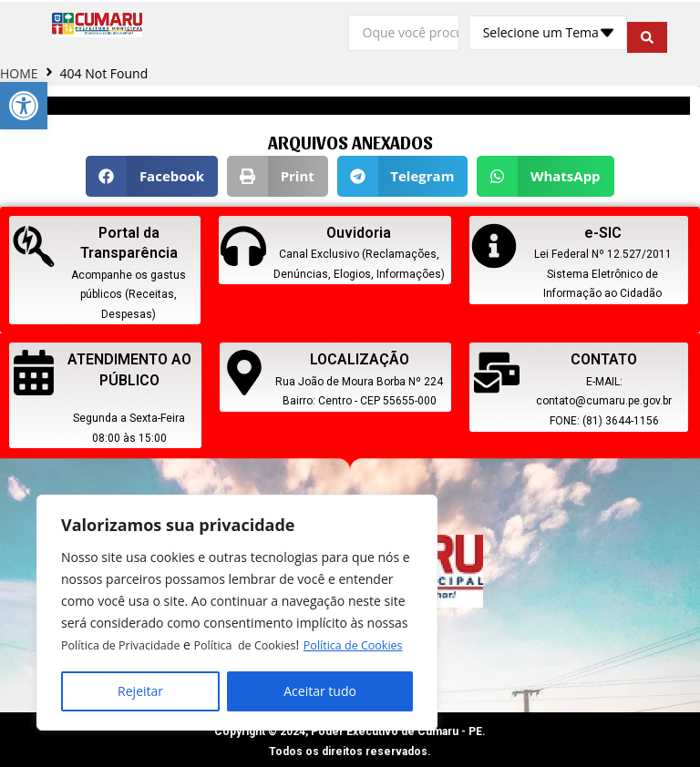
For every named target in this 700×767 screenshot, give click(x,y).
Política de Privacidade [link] (128, 624)
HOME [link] (19, 70)
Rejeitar (140, 691)
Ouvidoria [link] (359, 229)
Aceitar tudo (320, 691)
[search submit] (647, 31)
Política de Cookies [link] (170, 645)
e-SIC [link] (603, 229)
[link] (24, 106)
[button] (152, 173)
